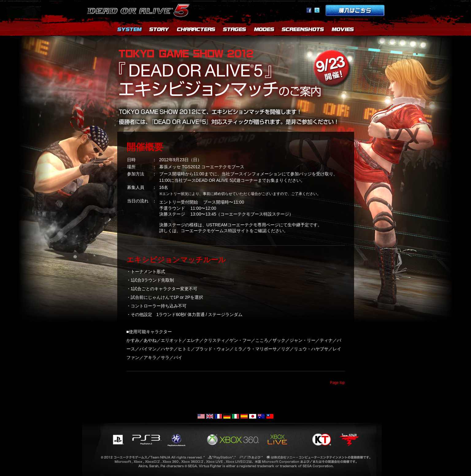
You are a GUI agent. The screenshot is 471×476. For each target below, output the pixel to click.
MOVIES (343, 31)
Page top (337, 383)
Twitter (317, 10)
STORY (160, 31)
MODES (264, 31)
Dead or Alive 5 (139, 9)
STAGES (235, 31)
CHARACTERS (196, 31)
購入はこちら (355, 10)
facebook (309, 10)
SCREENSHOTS (303, 31)
